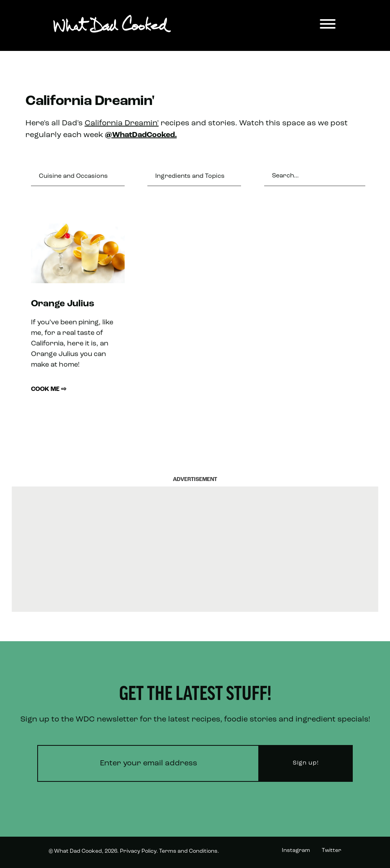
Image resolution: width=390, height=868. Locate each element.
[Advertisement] (195, 549)
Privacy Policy (138, 851)
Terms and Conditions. (189, 851)
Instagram (296, 851)
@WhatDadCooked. (141, 135)
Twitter (332, 851)
